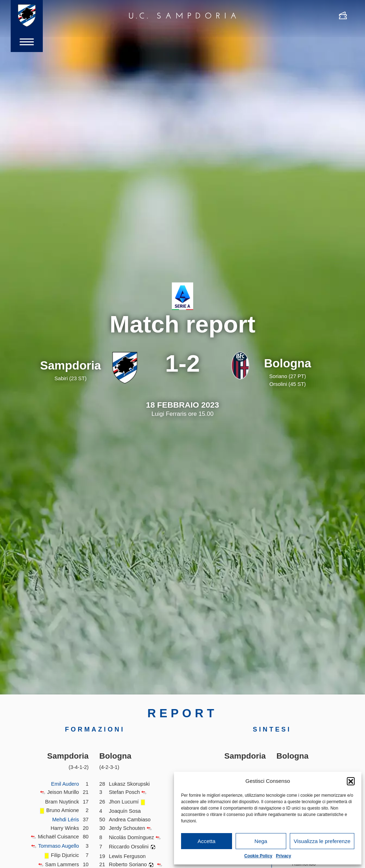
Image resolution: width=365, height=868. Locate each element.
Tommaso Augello (58, 846)
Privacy (284, 856)
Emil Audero (65, 784)
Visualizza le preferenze (322, 841)
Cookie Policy (258, 856)
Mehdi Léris (66, 820)
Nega (261, 841)
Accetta (206, 841)
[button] (351, 781)
